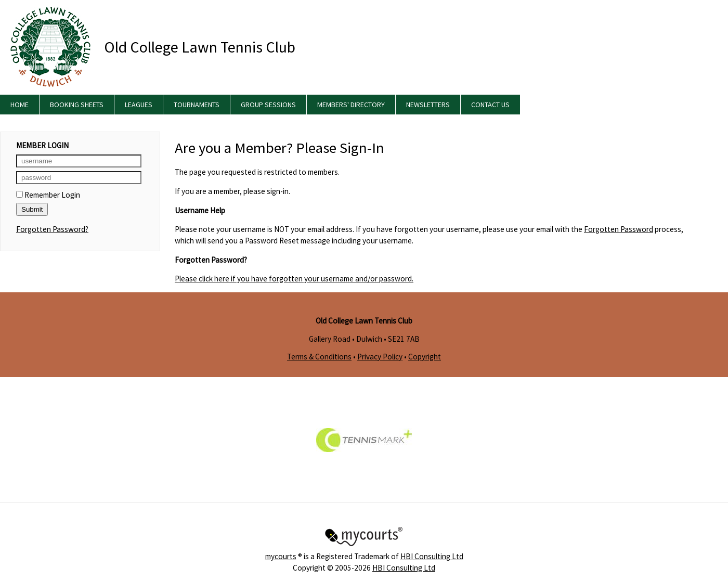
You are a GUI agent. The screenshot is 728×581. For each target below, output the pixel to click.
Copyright (425, 357)
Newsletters (428, 105)
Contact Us (490, 105)
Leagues (139, 105)
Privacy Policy (380, 357)
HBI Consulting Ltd (432, 556)
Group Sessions (268, 105)
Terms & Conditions (319, 357)
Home (19, 105)
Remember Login (48, 195)
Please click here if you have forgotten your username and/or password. (294, 279)
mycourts (281, 556)
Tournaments (197, 105)
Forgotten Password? (52, 229)
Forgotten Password (619, 229)
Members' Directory (351, 105)
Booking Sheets (77, 105)
